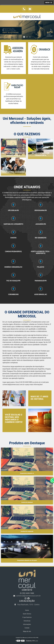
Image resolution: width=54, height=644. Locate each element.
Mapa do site (27, 631)
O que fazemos (27, 617)
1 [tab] (24, 37)
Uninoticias (27, 621)
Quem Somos (27, 614)
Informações (27, 624)
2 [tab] (27, 37)
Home (27, 610)
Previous (3, 30)
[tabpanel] (27, 30)
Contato (27, 628)
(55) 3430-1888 (27, 593)
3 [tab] (30, 37)
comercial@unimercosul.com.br (27, 596)
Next (51, 30)
